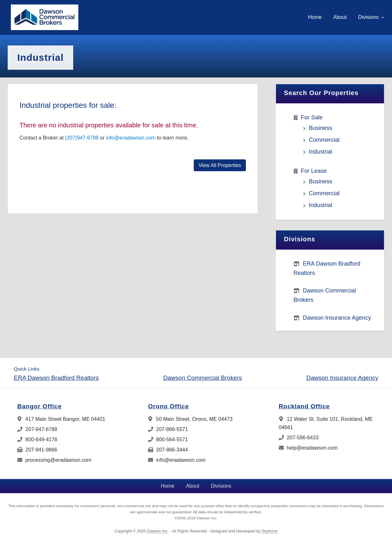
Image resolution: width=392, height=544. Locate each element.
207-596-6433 (299, 438)
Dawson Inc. (158, 531)
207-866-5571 (168, 429)
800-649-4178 (37, 440)
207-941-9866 (37, 450)
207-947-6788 (37, 429)
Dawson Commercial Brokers (203, 378)
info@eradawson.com (131, 138)
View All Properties (220, 165)
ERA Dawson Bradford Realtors (56, 378)
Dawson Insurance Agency (337, 318)
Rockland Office (304, 406)
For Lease (314, 171)
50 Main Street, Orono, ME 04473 (190, 419)
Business (321, 128)
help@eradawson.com (308, 448)
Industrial (321, 152)
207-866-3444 (168, 450)
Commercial (324, 140)
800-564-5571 (168, 440)
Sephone (270, 531)
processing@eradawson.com (54, 460)
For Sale (312, 117)
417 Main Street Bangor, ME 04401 (61, 419)
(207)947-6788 (82, 138)
